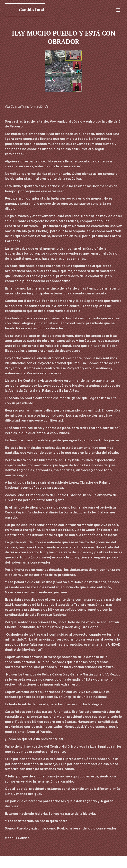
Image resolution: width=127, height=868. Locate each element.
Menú (118, 10)
